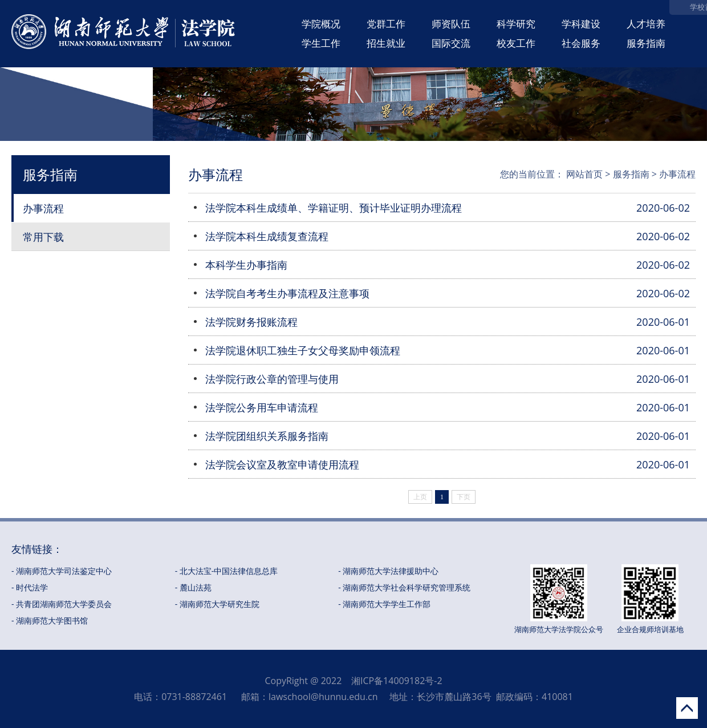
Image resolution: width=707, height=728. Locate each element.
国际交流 (451, 43)
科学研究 (516, 24)
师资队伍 (451, 24)
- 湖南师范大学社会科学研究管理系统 (404, 587)
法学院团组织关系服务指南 (267, 436)
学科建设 (581, 24)
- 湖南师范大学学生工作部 (384, 604)
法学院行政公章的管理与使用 (272, 379)
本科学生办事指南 (246, 265)
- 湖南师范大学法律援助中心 (388, 571)
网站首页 (584, 174)
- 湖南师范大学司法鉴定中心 (62, 571)
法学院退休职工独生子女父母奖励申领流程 (303, 350)
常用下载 (43, 237)
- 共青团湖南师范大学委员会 (62, 604)
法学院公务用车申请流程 (262, 407)
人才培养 (646, 24)
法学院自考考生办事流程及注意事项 (287, 293)
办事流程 (43, 208)
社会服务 (581, 43)
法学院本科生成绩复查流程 (267, 236)
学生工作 (321, 43)
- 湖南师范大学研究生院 (217, 604)
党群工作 (386, 24)
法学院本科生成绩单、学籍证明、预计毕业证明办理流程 (334, 208)
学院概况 (321, 24)
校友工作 (516, 43)
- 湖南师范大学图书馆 (50, 620)
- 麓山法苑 (193, 587)
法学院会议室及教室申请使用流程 (282, 464)
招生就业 (386, 43)
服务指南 (646, 43)
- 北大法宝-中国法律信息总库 (227, 571)
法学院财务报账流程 (251, 322)
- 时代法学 (30, 587)
